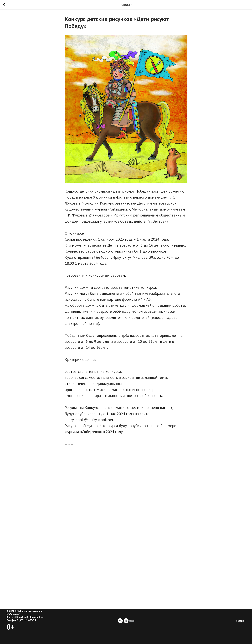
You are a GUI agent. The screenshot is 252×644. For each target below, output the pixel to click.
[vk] (120, 621)
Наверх (241, 621)
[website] (126, 621)
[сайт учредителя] (132, 621)
